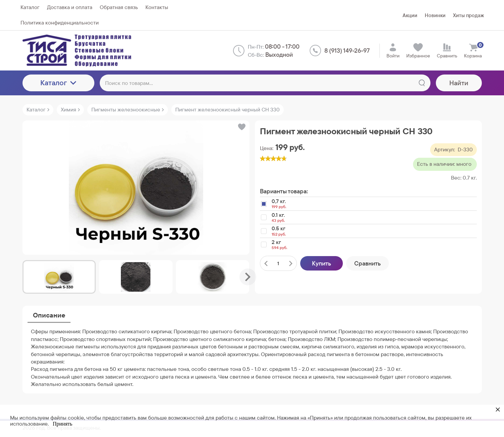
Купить (322, 263)
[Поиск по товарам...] (265, 83)
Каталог (58, 83)
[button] (241, 127)
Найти (459, 83)
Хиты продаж (468, 15)
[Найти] (422, 83)
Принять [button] (62, 424)
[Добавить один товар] (291, 263)
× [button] (498, 409)
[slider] (273, 158)
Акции (410, 15)
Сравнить (368, 263)
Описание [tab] (49, 315)
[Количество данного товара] (278, 263)
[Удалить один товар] (266, 263)
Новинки (435, 15)
